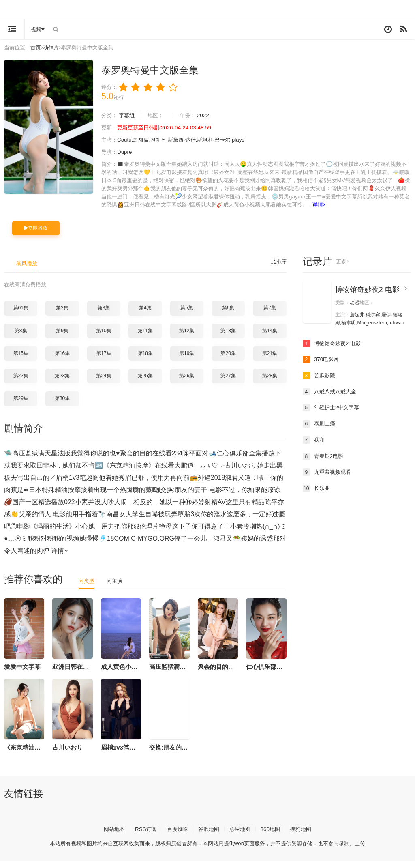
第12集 (187, 338)
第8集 (21, 338)
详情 (141, 213)
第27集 (228, 383)
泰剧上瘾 (320, 431)
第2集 (62, 316)
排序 (278, 269)
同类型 (87, 588)
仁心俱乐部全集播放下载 (279, 674)
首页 (38, 47)
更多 (343, 269)
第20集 (228, 361)
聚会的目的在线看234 (227, 674)
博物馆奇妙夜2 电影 (367, 297)
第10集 (104, 338)
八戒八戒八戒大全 (331, 399)
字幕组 (128, 115)
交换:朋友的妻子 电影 (178, 755)
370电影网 (322, 367)
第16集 (62, 361)
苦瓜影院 (320, 383)
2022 (209, 115)
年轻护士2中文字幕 (333, 415)
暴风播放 (28, 271)
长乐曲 (317, 495)
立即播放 (36, 236)
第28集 (270, 383)
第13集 (228, 338)
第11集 (145, 338)
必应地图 (242, 836)
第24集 (104, 383)
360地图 (273, 836)
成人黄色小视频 (122, 674)
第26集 (187, 383)
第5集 (187, 316)
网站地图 (110, 836)
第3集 (104, 316)
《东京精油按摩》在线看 (37, 755)
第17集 (104, 361)
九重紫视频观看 (328, 479)
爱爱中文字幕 (22, 674)
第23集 (62, 383)
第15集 (21, 361)
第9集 (62, 338)
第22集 (21, 383)
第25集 (145, 383)
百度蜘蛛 (176, 836)
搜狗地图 (305, 836)
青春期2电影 (324, 463)
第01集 (21, 316)
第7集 (270, 316)
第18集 (145, 361)
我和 (314, 447)
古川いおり (67, 755)
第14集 (270, 338)
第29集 (21, 406)
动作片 (54, 47)
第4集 (145, 316)
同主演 (116, 588)
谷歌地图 (209, 836)
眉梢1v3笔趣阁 (121, 755)
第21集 (270, 361)
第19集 (187, 361)
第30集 (62, 406)
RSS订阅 (143, 836)
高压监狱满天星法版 (176, 674)
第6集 (228, 316)
